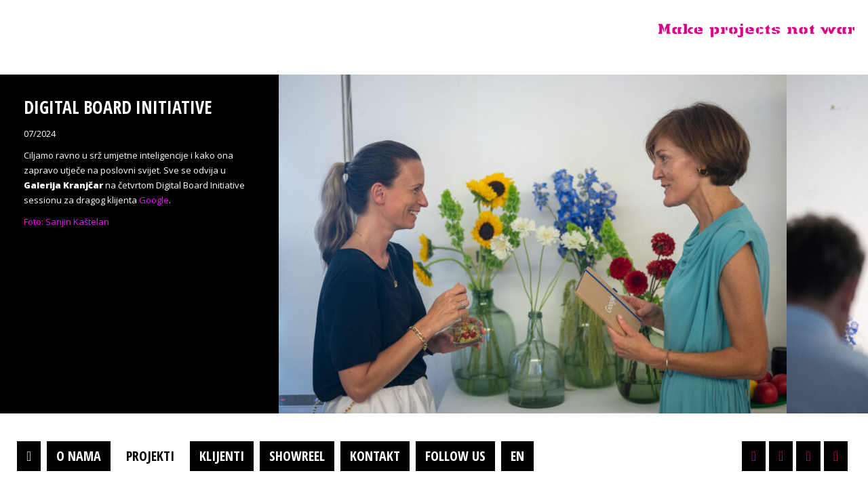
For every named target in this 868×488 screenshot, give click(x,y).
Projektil (97, 30)
